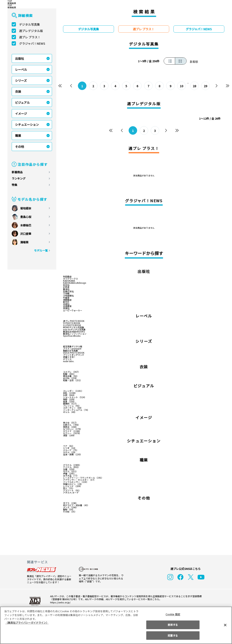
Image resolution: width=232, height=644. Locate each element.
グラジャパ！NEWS (32, 43)
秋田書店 (67, 277)
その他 (20, 147)
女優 (69, 470)
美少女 (70, 423)
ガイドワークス (70, 279)
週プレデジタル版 (31, 31)
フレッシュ (72, 406)
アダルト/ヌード (71, 493)
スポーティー (73, 408)
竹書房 (66, 298)
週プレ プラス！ (30, 37)
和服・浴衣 (72, 381)
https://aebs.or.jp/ (59, 603)
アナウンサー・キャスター (79, 480)
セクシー (72, 434)
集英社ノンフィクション (75, 334)
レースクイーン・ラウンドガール (83, 478)
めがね (70, 379)
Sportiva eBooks (71, 336)
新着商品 (17, 172)
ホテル (70, 453)
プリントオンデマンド (74, 355)
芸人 (69, 489)
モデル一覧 (41, 250)
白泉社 (66, 305)
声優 (69, 474)
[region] (116, 625)
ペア (69, 446)
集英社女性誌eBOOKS (74, 332)
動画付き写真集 (70, 351)
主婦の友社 (68, 292)
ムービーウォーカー (73, 311)
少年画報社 (68, 296)
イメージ (21, 114)
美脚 (69, 400)
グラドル (72, 465)
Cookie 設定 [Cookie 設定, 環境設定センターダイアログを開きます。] (173, 614)
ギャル (70, 413)
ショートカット (75, 398)
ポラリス (67, 360)
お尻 (69, 396)
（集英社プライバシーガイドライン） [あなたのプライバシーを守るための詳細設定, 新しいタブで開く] (27, 623)
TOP (10, 1)
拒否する (173, 625)
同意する (173, 635)
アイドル (71, 468)
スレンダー (73, 391)
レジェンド (72, 487)
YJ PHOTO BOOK (72, 324)
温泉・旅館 (72, 455)
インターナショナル (76, 410)
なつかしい (72, 429)
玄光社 (66, 285)
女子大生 (71, 476)
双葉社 (66, 309)
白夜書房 (67, 307)
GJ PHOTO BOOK (72, 326)
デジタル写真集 (30, 24)
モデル (70, 472)
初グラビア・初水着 (76, 506)
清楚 (69, 436)
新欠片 (66, 302)
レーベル (21, 69)
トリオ (70, 449)
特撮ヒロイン (73, 485)
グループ (71, 451)
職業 (18, 136)
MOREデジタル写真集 (74, 328)
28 (194, 86)
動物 (69, 510)
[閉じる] (225, 625)
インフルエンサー (76, 482)
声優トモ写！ (69, 357)
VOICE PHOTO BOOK (74, 353)
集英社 (66, 290)
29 (205, 86)
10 (182, 86)
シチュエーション (27, 125)
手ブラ (70, 504)
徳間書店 (67, 300)
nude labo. (68, 362)
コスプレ (71, 372)
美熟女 (70, 427)
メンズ (70, 508)
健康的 (70, 404)
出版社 (20, 58)
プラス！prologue (71, 349)
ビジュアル (22, 102)
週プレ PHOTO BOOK (74, 321)
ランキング (19, 178)
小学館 (66, 294)
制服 (69, 374)
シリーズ (21, 80)
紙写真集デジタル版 (73, 347)
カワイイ (72, 432)
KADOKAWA (69, 281)
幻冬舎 (66, 288)
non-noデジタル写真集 (74, 330)
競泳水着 (71, 377)
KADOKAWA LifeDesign (74, 283)
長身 (69, 402)
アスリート (72, 491)
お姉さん (71, 425)
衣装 (18, 91)
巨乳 (70, 393)
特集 (14, 185)
